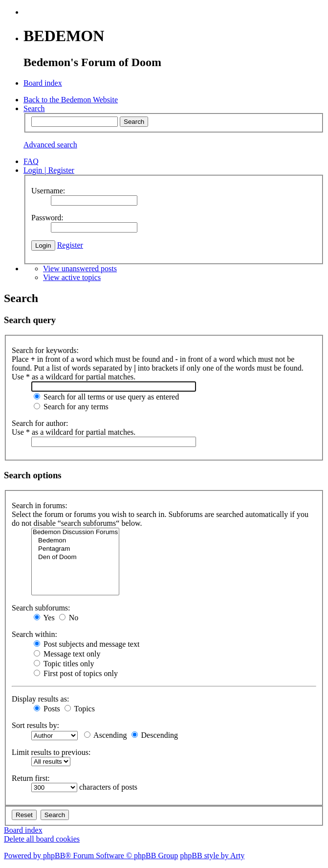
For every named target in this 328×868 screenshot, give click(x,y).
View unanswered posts (80, 269)
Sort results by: (35, 725)
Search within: (34, 634)
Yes (44, 618)
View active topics (72, 277)
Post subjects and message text (87, 644)
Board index (23, 830)
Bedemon (75, 541)
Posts (47, 709)
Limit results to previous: (51, 752)
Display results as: (40, 699)
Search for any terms (71, 407)
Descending (155, 735)
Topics (80, 709)
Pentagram (75, 549)
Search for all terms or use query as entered (106, 397)
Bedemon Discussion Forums (75, 532)
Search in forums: (40, 505)
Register (70, 245)
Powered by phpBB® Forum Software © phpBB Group (91, 856)
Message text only (67, 654)
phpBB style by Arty (212, 856)
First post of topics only (76, 673)
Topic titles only (64, 664)
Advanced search (50, 145)
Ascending (106, 735)
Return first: (31, 778)
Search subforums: (41, 608)
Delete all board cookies (42, 839)
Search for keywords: (45, 350)
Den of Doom (75, 557)
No (69, 618)
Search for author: (40, 423)
